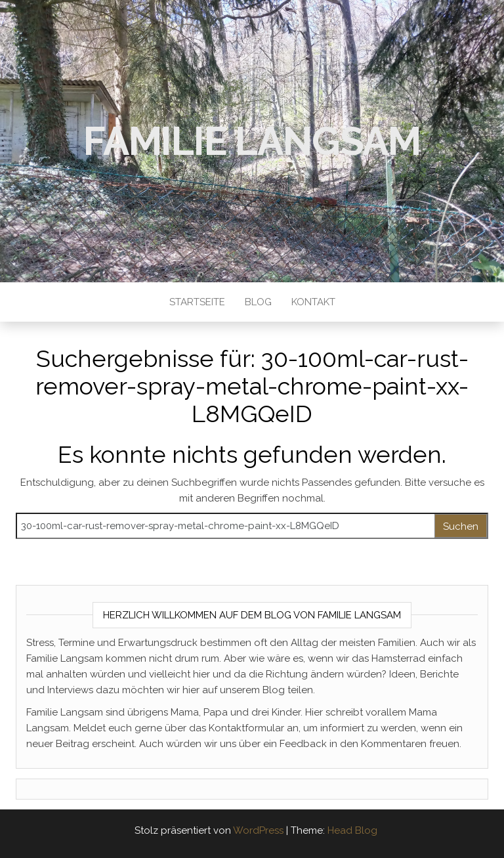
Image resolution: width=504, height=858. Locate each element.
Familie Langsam (252, 141)
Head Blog (352, 830)
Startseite (197, 302)
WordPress (258, 830)
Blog (258, 302)
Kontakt (313, 302)
